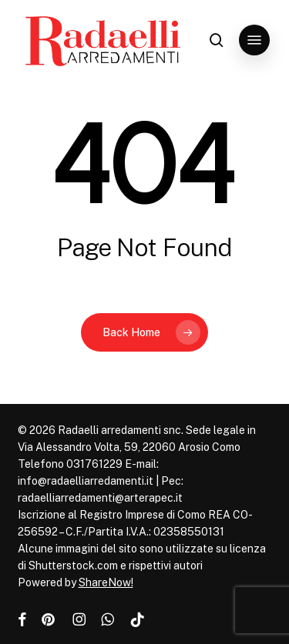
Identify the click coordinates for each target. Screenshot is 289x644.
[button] (254, 40)
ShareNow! (106, 582)
